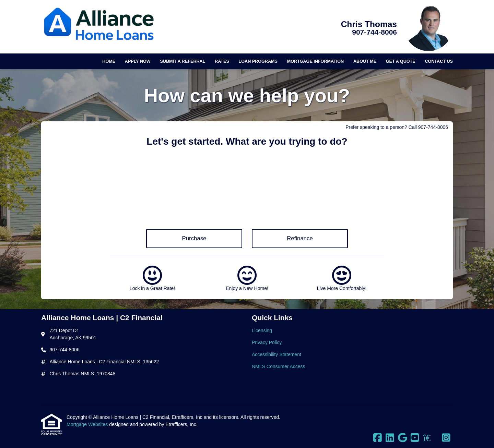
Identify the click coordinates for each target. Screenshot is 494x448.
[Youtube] (415, 438)
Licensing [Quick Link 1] (262, 330)
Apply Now (138, 61)
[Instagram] (446, 438)
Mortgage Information (316, 61)
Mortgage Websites (88, 424)
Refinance (300, 238)
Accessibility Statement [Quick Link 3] (277, 354)
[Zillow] (431, 438)
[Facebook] (378, 438)
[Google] (403, 438)
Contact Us (439, 61)
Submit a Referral (183, 61)
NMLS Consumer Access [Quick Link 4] (279, 366)
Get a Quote (401, 61)
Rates (222, 61)
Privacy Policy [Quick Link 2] (267, 342)
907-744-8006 (374, 32)
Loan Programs (258, 61)
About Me (365, 61)
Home (109, 61)
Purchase (194, 238)
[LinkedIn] (390, 438)
